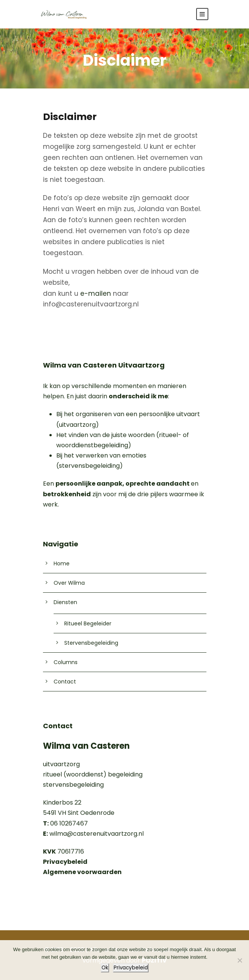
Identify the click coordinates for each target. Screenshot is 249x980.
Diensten (65, 602)
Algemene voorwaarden (82, 872)
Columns (66, 662)
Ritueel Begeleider (88, 623)
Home (62, 563)
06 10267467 (65, 823)
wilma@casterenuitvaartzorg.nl (97, 834)
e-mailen (96, 294)
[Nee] (239, 960)
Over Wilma (69, 583)
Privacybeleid (131, 968)
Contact (65, 682)
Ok (105, 968)
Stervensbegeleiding (91, 643)
